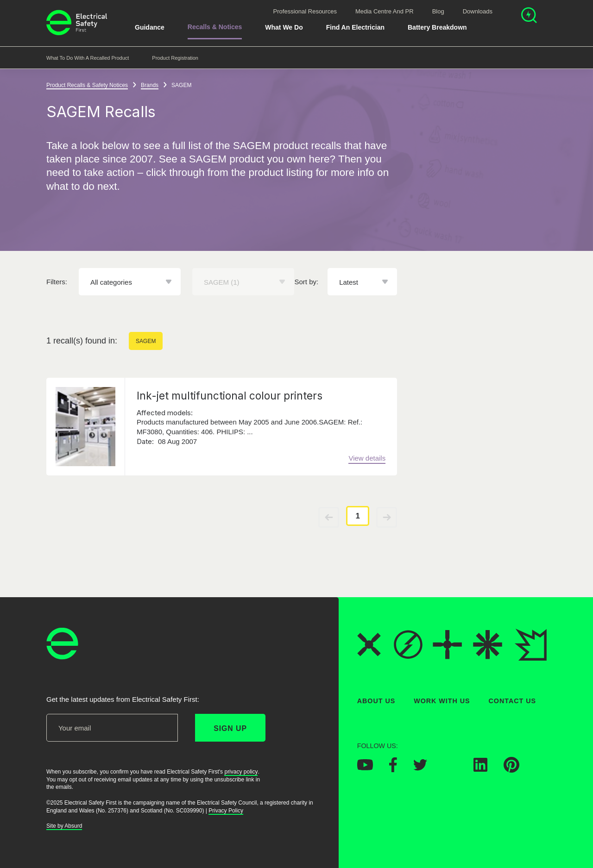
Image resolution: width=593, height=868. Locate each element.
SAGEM (146, 342)
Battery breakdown (437, 27)
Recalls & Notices (215, 27)
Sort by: (307, 282)
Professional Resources (305, 11)
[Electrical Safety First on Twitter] (420, 768)
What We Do (284, 27)
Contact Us (512, 701)
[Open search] (529, 16)
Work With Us (442, 701)
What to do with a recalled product (88, 58)
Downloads (478, 11)
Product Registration (175, 58)
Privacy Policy (226, 811)
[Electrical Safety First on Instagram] (450, 769)
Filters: (57, 282)
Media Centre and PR (385, 11)
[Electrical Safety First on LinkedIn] (480, 769)
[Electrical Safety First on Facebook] (393, 769)
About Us (376, 701)
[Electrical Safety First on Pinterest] (511, 770)
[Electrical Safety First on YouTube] (365, 768)
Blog (438, 11)
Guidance (150, 27)
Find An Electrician (355, 27)
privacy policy (241, 772)
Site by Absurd (64, 826)
